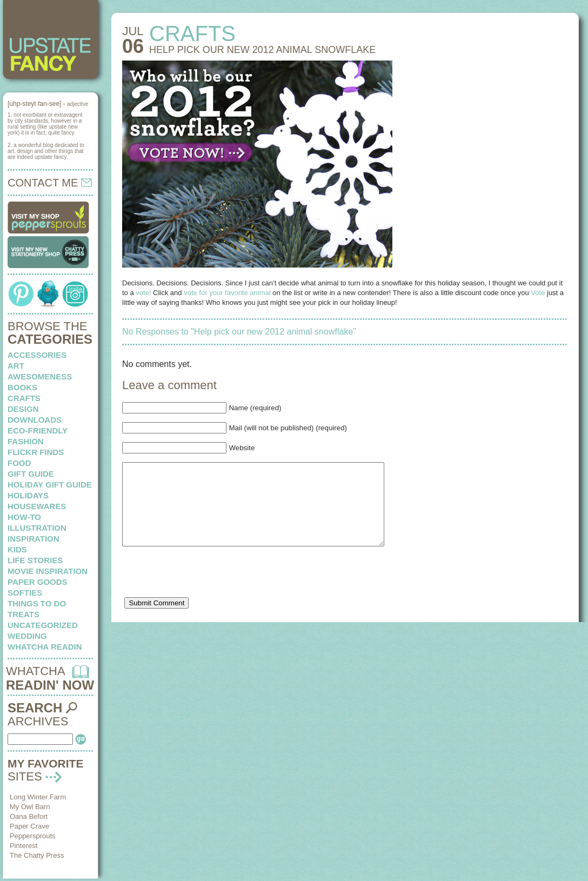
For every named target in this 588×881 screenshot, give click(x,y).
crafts (24, 398)
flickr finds (36, 452)
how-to (24, 517)
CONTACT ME (50, 183)
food (19, 463)
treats (24, 614)
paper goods (38, 582)
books (22, 387)
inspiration (34, 539)
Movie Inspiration (48, 571)
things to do (37, 603)
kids (17, 549)
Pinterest (24, 846)
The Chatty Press (37, 855)
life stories (35, 560)
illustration (37, 528)
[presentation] (204, 592)
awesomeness (40, 376)
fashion (26, 441)
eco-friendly (38, 431)
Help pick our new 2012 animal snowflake (262, 50)
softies (25, 593)
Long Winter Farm (38, 797)
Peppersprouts (33, 836)
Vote (538, 293)
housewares (37, 506)
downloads (35, 420)
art (16, 366)
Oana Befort (29, 816)
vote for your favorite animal (227, 293)
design (23, 409)
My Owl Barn (30, 807)
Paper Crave (29, 826)
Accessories (37, 355)
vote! (143, 293)
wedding (27, 636)
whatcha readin (45, 647)
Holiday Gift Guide (50, 485)
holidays (28, 495)
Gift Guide (31, 474)
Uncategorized (43, 625)
